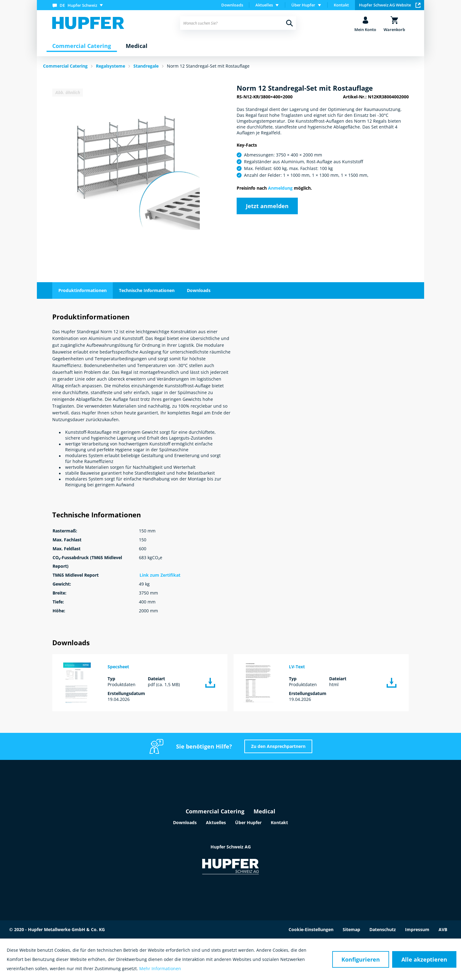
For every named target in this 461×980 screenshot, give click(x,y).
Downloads (232, 5)
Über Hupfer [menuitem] (303, 5)
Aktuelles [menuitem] (264, 5)
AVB (443, 929)
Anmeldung (280, 188)
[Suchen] (290, 23)
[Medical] (137, 46)
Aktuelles (216, 822)
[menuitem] (79, 5)
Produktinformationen (83, 290)
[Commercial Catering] (82, 46)
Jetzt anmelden (267, 206)
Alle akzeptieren (424, 959)
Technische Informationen (147, 290)
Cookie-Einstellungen (311, 929)
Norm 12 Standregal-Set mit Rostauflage (208, 66)
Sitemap (351, 929)
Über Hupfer (248, 822)
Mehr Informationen (160, 968)
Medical (264, 811)
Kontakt (341, 5)
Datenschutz (383, 929)
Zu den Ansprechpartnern (278, 746)
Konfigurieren (361, 959)
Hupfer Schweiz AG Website (390, 5)
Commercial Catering (215, 811)
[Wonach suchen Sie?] (238, 23)
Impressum (417, 929)
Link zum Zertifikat (160, 575)
